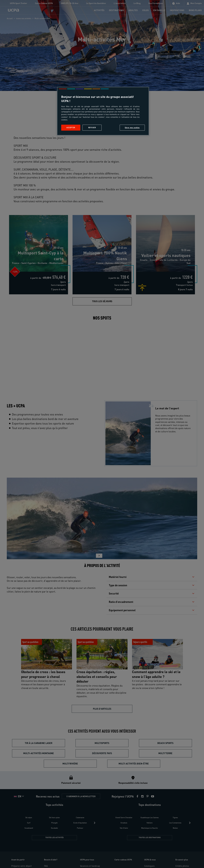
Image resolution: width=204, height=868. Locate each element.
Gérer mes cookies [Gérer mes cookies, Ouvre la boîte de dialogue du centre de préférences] (132, 128)
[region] (103, 111)
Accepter (71, 128)
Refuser (92, 128)
